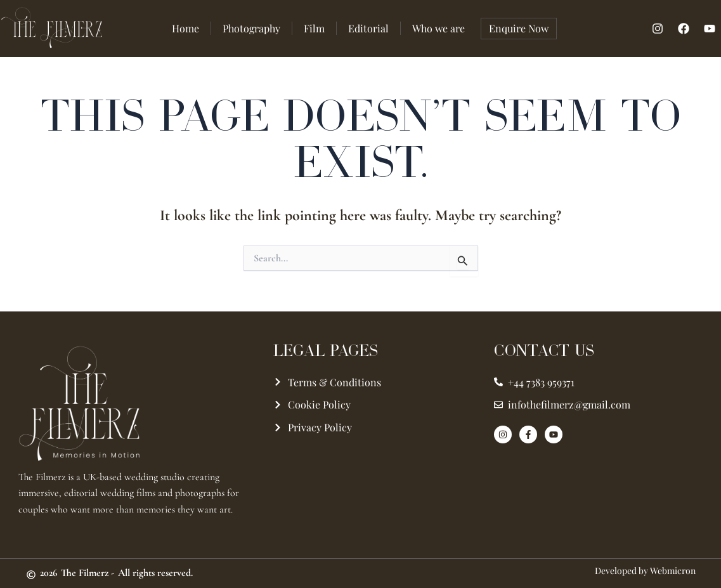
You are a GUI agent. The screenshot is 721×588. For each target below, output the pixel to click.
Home (185, 28)
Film (314, 28)
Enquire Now (519, 28)
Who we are (438, 28)
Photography (251, 28)
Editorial (368, 28)
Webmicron (673, 571)
